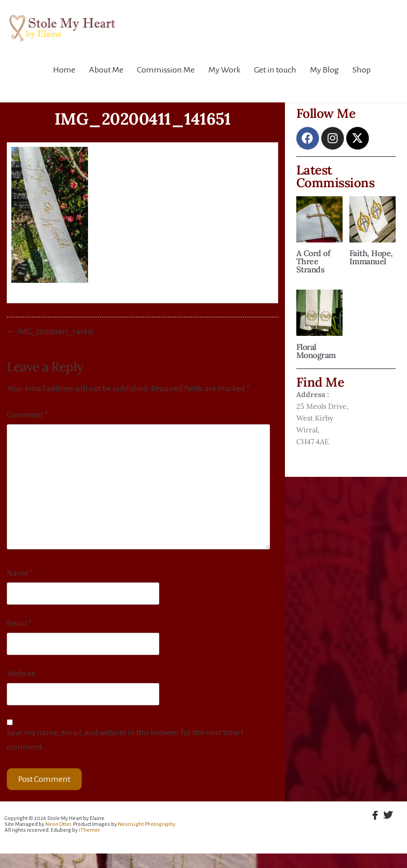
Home (64, 70)
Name (20, 573)
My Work (224, 70)
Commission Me (166, 70)
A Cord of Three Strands (313, 261)
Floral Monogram (316, 351)
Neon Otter (58, 824)
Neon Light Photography (147, 824)
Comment (27, 415)
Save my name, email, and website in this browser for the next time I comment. (125, 740)
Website (21, 674)
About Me (106, 70)
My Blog (324, 70)
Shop (362, 70)
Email (20, 623)
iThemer (89, 830)
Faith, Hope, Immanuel (371, 257)
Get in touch (275, 70)
